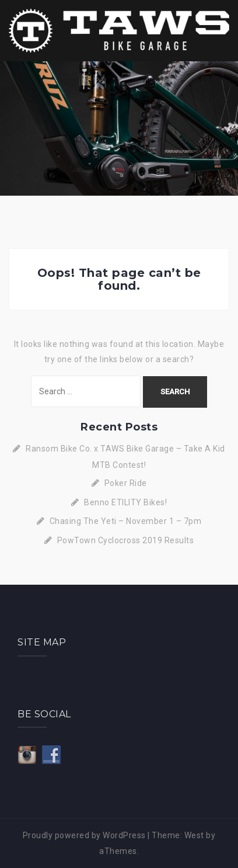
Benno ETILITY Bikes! (125, 502)
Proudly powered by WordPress (84, 835)
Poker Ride (126, 483)
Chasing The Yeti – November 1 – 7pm (126, 521)
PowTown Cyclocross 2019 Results (126, 540)
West (194, 835)
